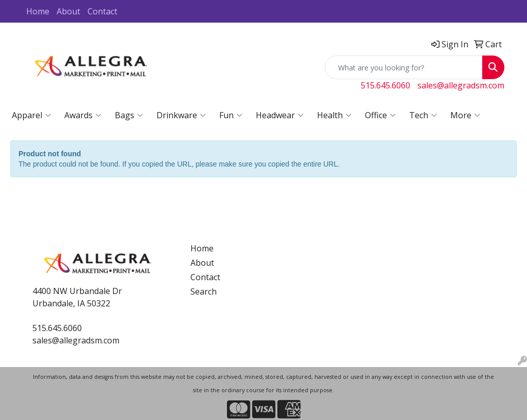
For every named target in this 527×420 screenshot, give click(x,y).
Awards (83, 115)
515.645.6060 (385, 85)
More (465, 115)
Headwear (280, 115)
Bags (129, 115)
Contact (102, 11)
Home (38, 11)
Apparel (31, 115)
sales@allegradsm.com (461, 85)
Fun (231, 115)
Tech (423, 115)
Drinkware (181, 115)
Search (204, 291)
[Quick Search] (404, 67)
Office (380, 115)
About (68, 11)
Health (334, 115)
